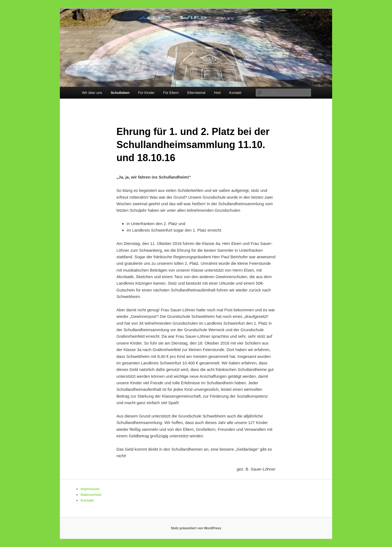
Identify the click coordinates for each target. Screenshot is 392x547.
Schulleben (120, 93)
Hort (217, 93)
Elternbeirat (196, 93)
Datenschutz (91, 495)
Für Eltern (171, 93)
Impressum (90, 489)
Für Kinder (146, 93)
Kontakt (235, 93)
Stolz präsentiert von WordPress (196, 528)
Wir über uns (92, 93)
